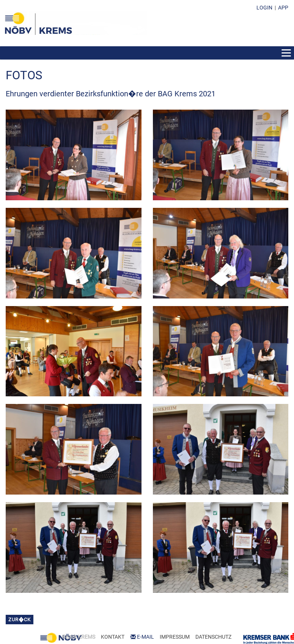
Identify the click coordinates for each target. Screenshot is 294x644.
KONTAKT (113, 637)
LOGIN (264, 8)
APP (283, 8)
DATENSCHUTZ (213, 637)
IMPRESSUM (175, 637)
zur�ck (20, 620)
